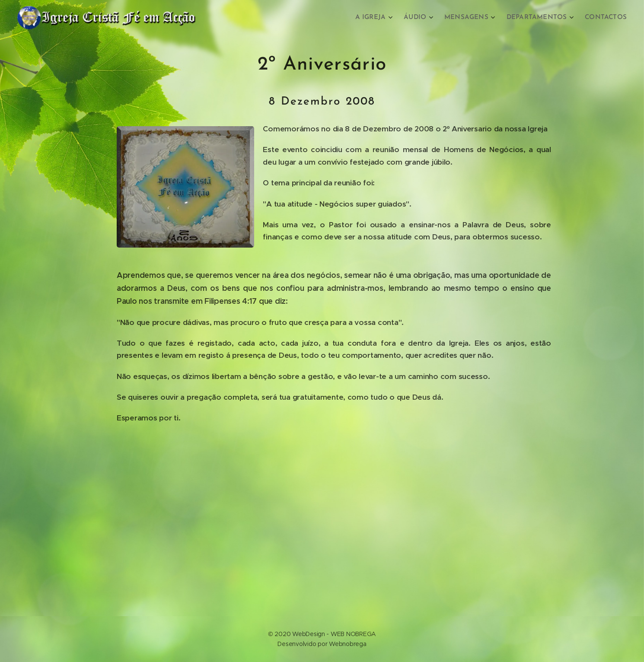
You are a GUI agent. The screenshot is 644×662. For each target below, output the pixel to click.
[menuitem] (381, 18)
